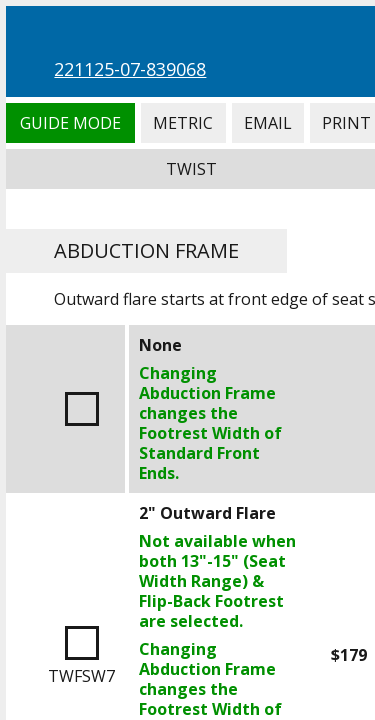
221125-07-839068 (130, 69)
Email (268, 123)
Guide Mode (70, 123)
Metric (183, 123)
